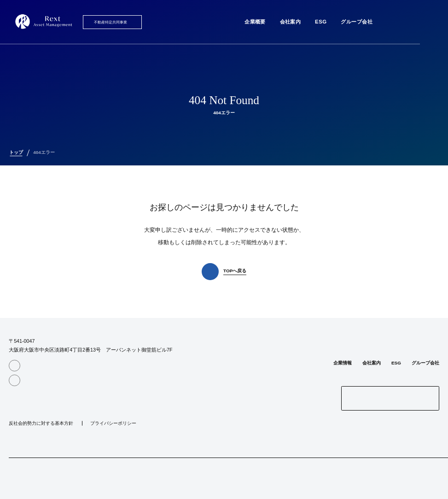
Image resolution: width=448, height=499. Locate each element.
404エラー (44, 152)
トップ (16, 152)
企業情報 (343, 363)
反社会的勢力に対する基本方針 (41, 423)
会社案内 (291, 22)
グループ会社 (357, 22)
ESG (321, 22)
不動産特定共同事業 (111, 22)
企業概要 (255, 22)
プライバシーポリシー (113, 423)
